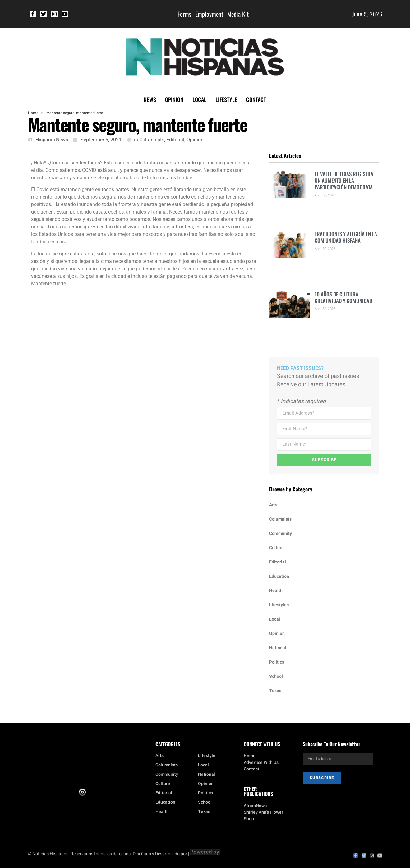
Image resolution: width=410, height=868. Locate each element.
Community (281, 533)
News (150, 99)
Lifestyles (279, 605)
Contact (256, 99)
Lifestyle (226, 99)
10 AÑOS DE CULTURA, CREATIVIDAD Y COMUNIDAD (343, 297)
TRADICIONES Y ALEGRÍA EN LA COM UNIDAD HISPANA (346, 237)
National (278, 648)
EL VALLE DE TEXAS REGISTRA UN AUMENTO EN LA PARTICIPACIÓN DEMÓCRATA (344, 181)
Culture (276, 548)
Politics (277, 662)
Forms (184, 14)
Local (199, 99)
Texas (275, 691)
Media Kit (238, 14)
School (276, 676)
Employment (209, 14)
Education (279, 576)
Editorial (175, 140)
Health (276, 591)
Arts (273, 505)
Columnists (152, 140)
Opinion (174, 99)
